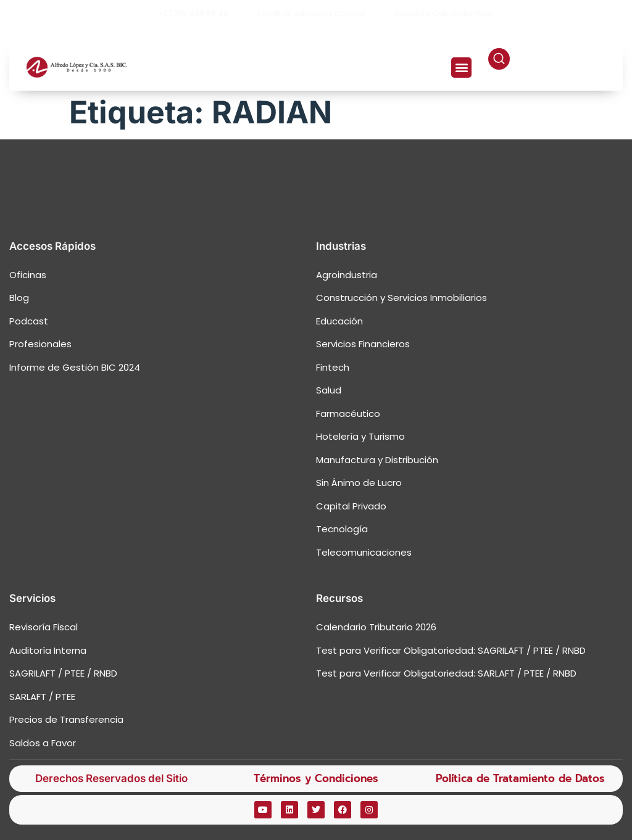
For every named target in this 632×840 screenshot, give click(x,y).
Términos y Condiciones (316, 778)
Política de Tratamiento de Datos (520, 778)
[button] (461, 68)
